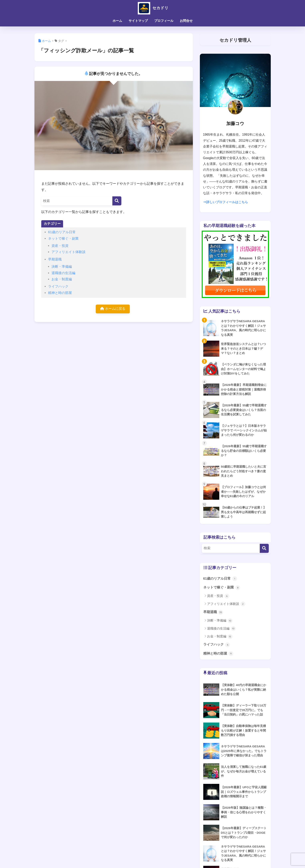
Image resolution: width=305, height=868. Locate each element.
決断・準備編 (62, 267)
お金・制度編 (62, 279)
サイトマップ (138, 21)
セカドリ (152, 8)
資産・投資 (60, 246)
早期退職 (55, 259)
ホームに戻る (113, 309)
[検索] (117, 201)
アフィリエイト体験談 (68, 252)
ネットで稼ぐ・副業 (63, 239)
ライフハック (58, 286)
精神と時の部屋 (60, 293)
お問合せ (186, 21)
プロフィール (164, 21)
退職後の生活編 (63, 273)
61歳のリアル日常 (62, 232)
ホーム (117, 21)
